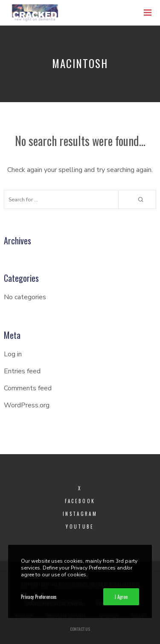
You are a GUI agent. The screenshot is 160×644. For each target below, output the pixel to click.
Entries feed (22, 371)
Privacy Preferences (39, 597)
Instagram (80, 514)
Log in (13, 354)
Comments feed (28, 388)
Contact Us (80, 629)
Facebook (80, 501)
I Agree (121, 597)
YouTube (80, 527)
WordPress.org (27, 405)
